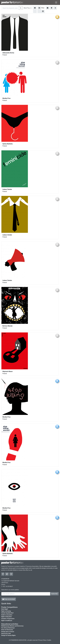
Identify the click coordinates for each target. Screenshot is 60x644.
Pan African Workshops (8, 628)
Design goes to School (8, 632)
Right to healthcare (7, 621)
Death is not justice (7, 615)
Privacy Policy (42, 640)
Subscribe (54, 594)
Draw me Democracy (7, 630)
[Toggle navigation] (56, 2)
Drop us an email (9, 599)
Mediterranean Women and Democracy (12, 626)
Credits (49, 640)
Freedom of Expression (8, 619)
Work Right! (5, 609)
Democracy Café (6, 634)
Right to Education (7, 617)
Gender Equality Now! (7, 613)
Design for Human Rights (8, 635)
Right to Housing (6, 611)
